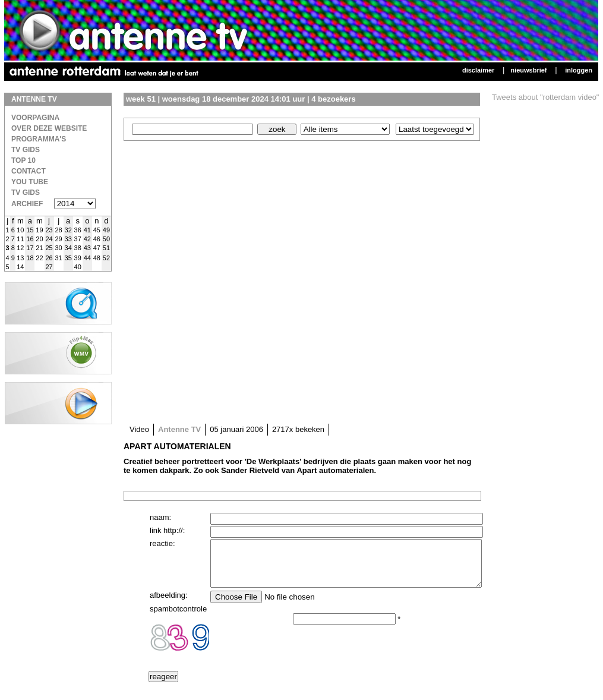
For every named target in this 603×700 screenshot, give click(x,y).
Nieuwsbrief (528, 70)
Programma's (39, 139)
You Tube (30, 182)
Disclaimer (478, 70)
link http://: (167, 530)
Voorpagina (35, 118)
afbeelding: (169, 604)
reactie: (162, 543)
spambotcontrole (178, 618)
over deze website (49, 128)
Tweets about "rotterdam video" (546, 97)
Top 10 (23, 160)
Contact (29, 171)
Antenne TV (179, 429)
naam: (160, 517)
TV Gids (26, 150)
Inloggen (579, 70)
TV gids (26, 193)
